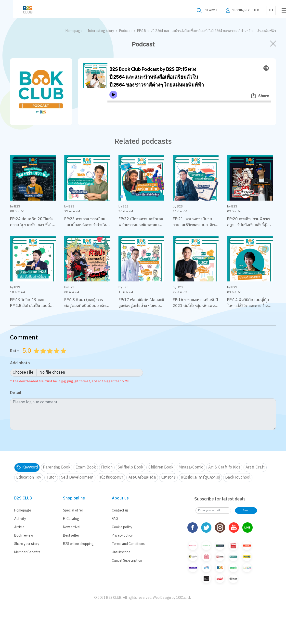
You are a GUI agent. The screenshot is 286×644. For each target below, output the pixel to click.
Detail (16, 393)
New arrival (72, 527)
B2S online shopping (78, 544)
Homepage (74, 31)
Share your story (27, 544)
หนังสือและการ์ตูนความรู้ (200, 477)
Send (246, 510)
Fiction (107, 467)
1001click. (184, 598)
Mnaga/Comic (191, 467)
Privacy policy (122, 535)
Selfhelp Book (130, 467)
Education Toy (29, 477)
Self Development (77, 477)
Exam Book (86, 467)
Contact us (120, 510)
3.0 (50, 357)
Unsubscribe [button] (121, 552)
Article (19, 527)
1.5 (41, 357)
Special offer (73, 510)
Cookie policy (122, 527)
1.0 (37, 357)
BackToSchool (238, 477)
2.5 (48, 357)
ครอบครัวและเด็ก (142, 477)
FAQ (115, 519)
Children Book (161, 467)
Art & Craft (255, 467)
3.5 (55, 357)
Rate (14, 351)
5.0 (64, 357)
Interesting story (101, 31)
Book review (24, 535)
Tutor (51, 477)
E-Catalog (71, 519)
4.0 (57, 357)
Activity (20, 519)
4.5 (62, 357)
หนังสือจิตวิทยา (111, 477)
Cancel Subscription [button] (127, 561)
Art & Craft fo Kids (224, 467)
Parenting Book (57, 467)
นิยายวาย (168, 477)
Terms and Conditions (128, 544)
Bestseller (71, 535)
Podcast (126, 31)
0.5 (35, 357)
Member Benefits (27, 552)
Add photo (20, 363)
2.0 (44, 357)
